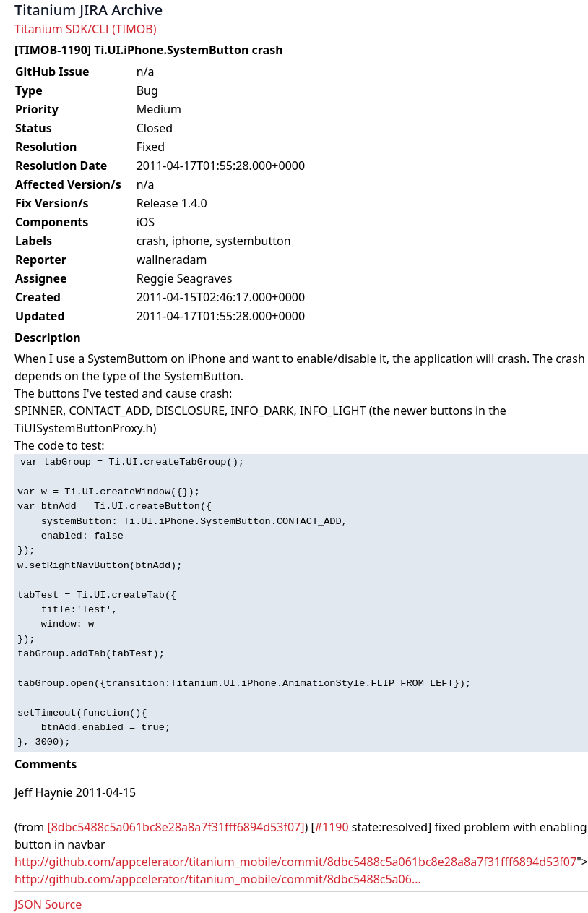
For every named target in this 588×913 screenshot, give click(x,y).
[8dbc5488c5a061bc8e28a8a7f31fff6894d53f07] (176, 827)
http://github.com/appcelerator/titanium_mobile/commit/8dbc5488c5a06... (218, 879)
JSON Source (48, 904)
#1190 (332, 827)
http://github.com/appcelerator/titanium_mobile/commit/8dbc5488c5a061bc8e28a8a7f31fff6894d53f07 (295, 862)
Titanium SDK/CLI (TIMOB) (86, 29)
